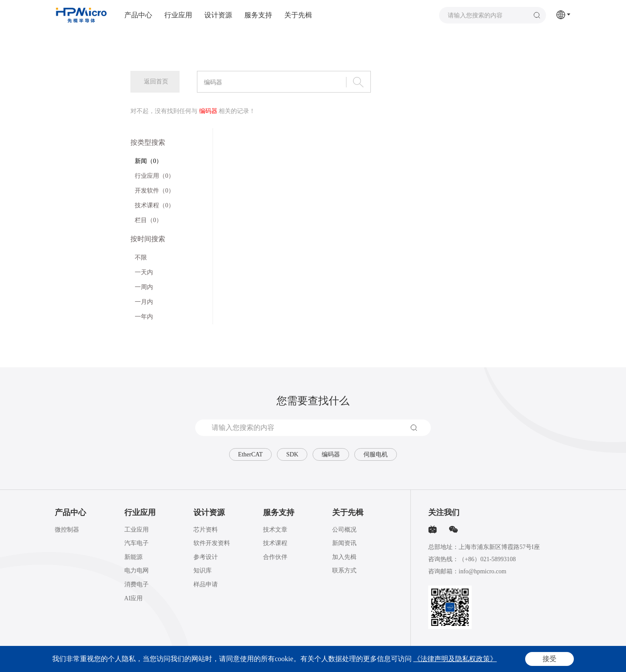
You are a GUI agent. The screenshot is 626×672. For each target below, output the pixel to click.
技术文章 (275, 530)
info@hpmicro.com (483, 571)
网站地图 (561, 659)
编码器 (331, 454)
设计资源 (218, 15)
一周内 (144, 287)
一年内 (144, 317)
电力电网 (137, 571)
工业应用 (137, 530)
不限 (141, 258)
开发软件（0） (155, 191)
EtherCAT (251, 454)
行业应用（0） (155, 176)
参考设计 (206, 557)
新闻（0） (148, 161)
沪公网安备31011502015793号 (266, 659)
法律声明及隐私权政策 (521, 659)
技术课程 (275, 543)
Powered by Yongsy (330, 659)
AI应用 (134, 598)
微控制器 (67, 530)
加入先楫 (344, 557)
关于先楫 (298, 15)
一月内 (144, 302)
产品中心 (138, 15)
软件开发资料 (212, 543)
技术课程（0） (155, 205)
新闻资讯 (344, 543)
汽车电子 (137, 543)
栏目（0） (148, 220)
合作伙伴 (275, 557)
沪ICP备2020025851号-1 (204, 659)
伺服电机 (376, 454)
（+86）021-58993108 (487, 559)
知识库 (203, 571)
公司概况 (344, 530)
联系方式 (344, 571)
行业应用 (178, 15)
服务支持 (258, 15)
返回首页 (156, 82)
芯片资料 (206, 530)
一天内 (144, 272)
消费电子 (137, 584)
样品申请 (206, 584)
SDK (292, 454)
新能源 (133, 557)
